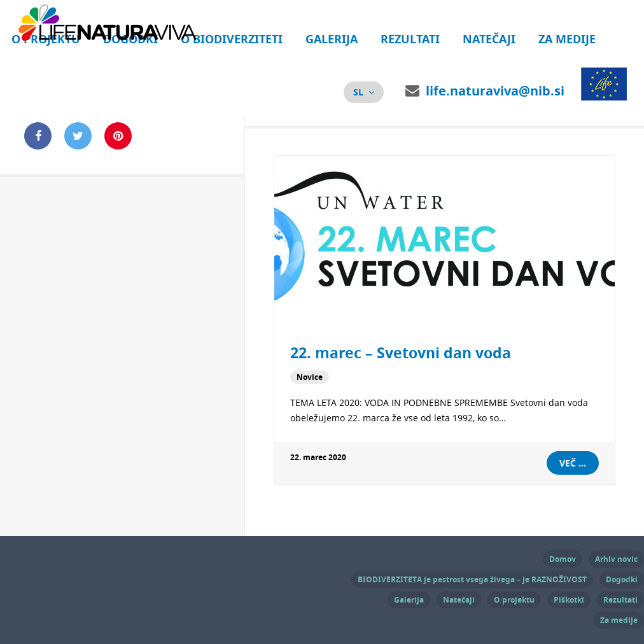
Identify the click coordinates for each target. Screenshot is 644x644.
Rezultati (410, 39)
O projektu (514, 600)
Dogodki (622, 579)
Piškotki (569, 600)
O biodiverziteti (232, 39)
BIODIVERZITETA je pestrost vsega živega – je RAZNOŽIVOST (472, 579)
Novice (310, 377)
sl (358, 92)
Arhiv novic (616, 559)
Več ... (573, 463)
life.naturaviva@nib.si (495, 91)
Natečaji (489, 39)
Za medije (567, 39)
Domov (563, 559)
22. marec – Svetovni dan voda (401, 353)
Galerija (332, 39)
